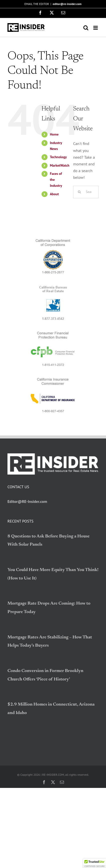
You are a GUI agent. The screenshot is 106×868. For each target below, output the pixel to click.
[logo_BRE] (53, 286)
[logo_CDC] (53, 240)
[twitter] (53, 782)
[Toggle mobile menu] (96, 28)
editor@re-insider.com (67, 4)
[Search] (79, 192)
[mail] (62, 782)
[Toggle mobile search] (86, 28)
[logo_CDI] (53, 379)
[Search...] (86, 192)
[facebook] (44, 782)
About (54, 194)
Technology (58, 157)
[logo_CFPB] (53, 333)
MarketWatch (60, 165)
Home (54, 134)
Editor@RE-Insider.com (27, 501)
